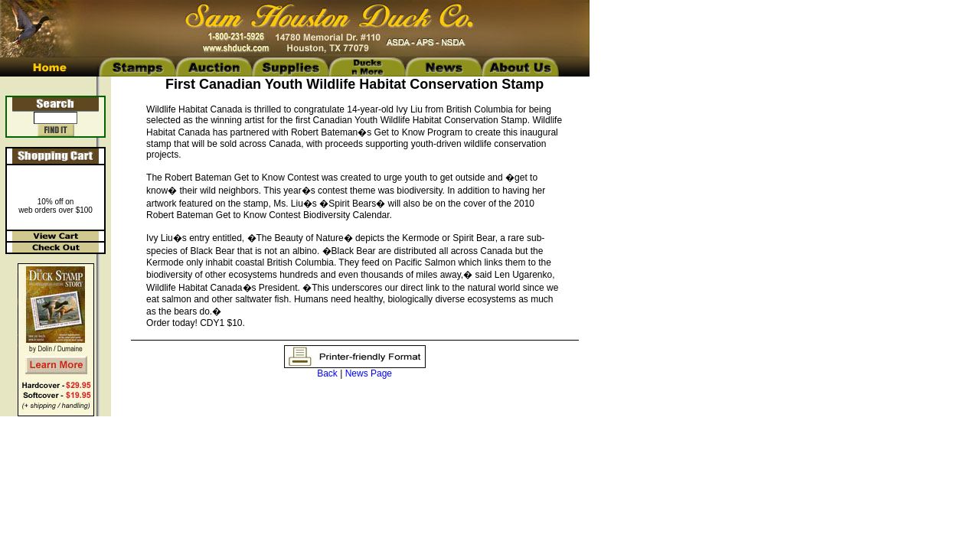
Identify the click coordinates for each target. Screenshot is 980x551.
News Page (369, 373)
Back (327, 373)
